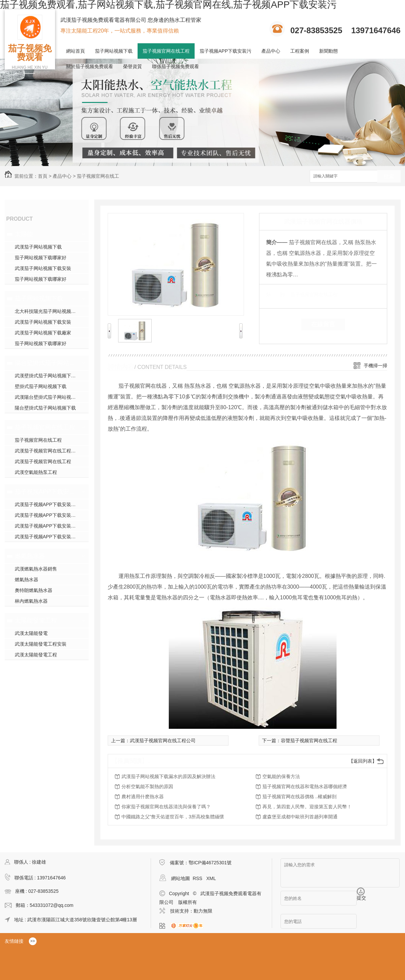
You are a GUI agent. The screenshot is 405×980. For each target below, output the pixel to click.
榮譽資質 (133, 66)
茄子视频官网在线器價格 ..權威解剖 (300, 797)
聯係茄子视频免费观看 (175, 66)
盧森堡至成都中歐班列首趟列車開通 (300, 817)
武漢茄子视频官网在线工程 (43, 461)
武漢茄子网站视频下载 (38, 247)
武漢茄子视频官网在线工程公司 (163, 741)
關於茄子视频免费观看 (90, 66)
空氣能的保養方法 (281, 776)
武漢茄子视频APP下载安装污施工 (50, 515)
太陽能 (24, 234)
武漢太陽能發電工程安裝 (41, 644)
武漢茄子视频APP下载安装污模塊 (50, 504)
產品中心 (271, 51)
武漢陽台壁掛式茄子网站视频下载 (50, 397)
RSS (198, 878)
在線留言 (323, 324)
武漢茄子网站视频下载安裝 (43, 268)
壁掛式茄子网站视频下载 (41, 386)
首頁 (43, 176)
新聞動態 (328, 51)
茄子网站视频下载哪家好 (41, 258)
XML (211, 878)
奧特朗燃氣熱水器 (34, 590)
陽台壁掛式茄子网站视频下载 (46, 363)
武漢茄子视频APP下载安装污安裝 (50, 526)
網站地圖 (181, 878)
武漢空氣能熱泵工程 (36, 472)
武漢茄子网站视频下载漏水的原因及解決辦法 (168, 776)
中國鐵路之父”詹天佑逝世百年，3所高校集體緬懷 (173, 817)
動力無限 (203, 911)
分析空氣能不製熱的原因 (147, 786)
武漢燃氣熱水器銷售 (36, 569)
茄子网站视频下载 (114, 51)
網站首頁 (75, 51)
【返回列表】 (363, 761)
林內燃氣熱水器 (31, 601)
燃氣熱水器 (30, 556)
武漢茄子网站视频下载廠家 (43, 333)
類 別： (278, 294)
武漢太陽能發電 (31, 633)
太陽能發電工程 (36, 620)
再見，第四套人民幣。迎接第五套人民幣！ (307, 807)
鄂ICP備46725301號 (210, 863)
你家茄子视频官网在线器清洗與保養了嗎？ (166, 807)
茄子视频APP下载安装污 (225, 51)
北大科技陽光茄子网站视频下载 (48, 311)
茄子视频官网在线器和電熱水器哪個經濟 (305, 786)
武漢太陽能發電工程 (36, 655)
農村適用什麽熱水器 (143, 797)
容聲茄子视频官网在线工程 (309, 741)
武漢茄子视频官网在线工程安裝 (48, 451)
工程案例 (300, 51)
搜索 (389, 177)
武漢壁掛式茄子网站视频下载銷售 (50, 376)
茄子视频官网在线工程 (166, 51)
